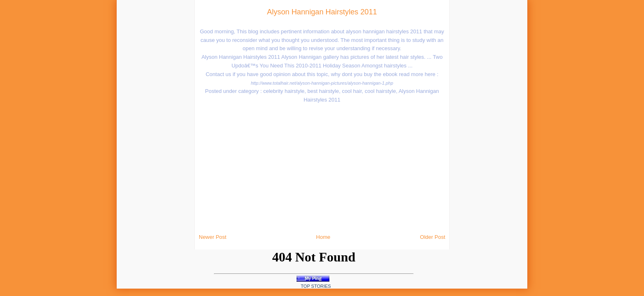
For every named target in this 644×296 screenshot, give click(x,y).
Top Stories (316, 286)
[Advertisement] (123, 123)
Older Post (433, 237)
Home (323, 237)
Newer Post (213, 237)
